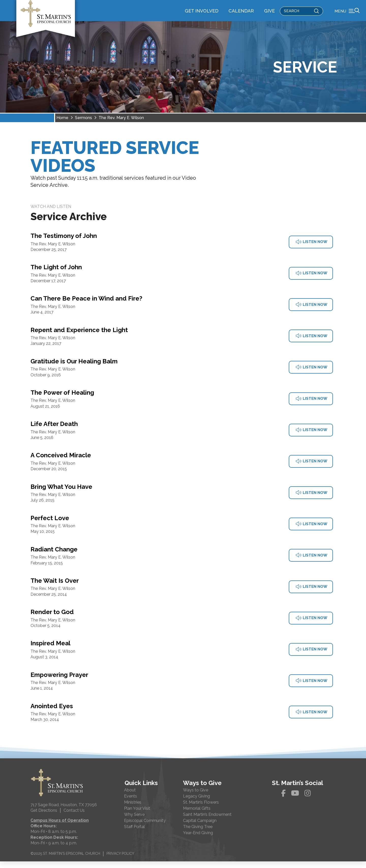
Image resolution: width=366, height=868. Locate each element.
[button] (347, 14)
